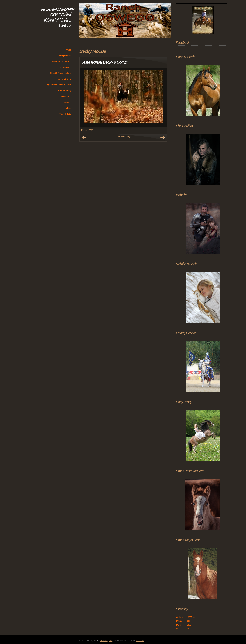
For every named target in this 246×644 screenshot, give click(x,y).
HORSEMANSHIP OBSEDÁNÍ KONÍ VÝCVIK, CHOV (58, 17)
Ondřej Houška (64, 56)
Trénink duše (65, 114)
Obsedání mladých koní (61, 73)
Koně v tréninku (64, 79)
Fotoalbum (66, 96)
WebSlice (104, 641)
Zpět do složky (123, 136)
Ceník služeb (65, 67)
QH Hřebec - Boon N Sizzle (59, 85)
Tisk (111, 641)
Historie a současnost (61, 61)
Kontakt (68, 102)
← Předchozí (84, 137)
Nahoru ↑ (140, 641)
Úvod (69, 50)
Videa (69, 108)
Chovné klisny (65, 91)
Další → (162, 137)
